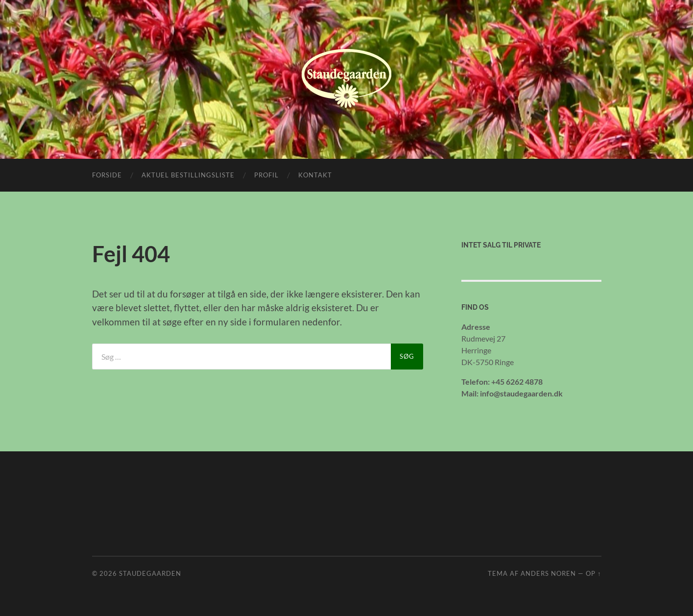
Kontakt (315, 175)
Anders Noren (548, 573)
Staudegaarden (150, 573)
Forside (107, 175)
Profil (266, 175)
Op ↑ (593, 573)
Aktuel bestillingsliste (188, 175)
